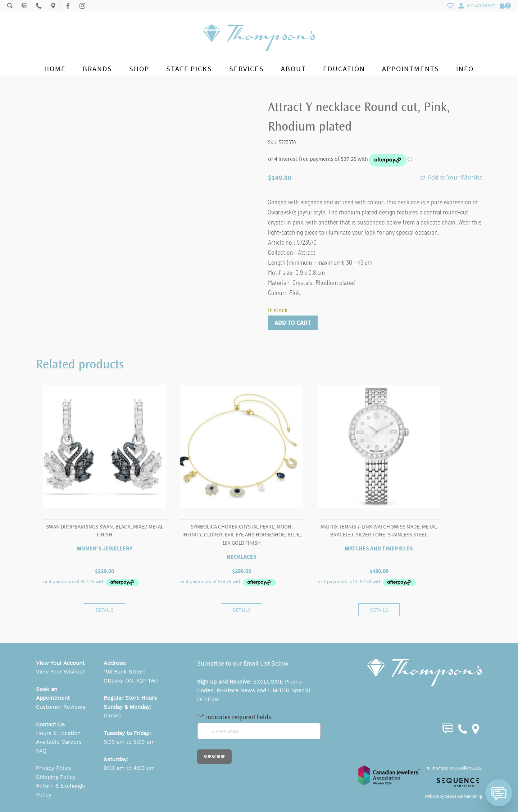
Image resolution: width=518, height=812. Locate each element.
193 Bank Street (124, 672)
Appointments (411, 69)
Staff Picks (189, 69)
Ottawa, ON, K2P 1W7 (131, 681)
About (294, 69)
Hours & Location (58, 733)
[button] (450, 178)
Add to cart (293, 323)
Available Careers (59, 742)
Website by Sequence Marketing (453, 796)
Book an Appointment (53, 694)
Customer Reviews (61, 707)
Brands (97, 69)
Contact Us (50, 725)
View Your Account (60, 663)
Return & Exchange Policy (61, 790)
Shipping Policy (56, 777)
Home (55, 69)
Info (465, 69)
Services (247, 69)
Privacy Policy (54, 768)
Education (344, 69)
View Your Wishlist (60, 672)
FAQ (41, 751)
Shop (139, 69)
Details (104, 610)
